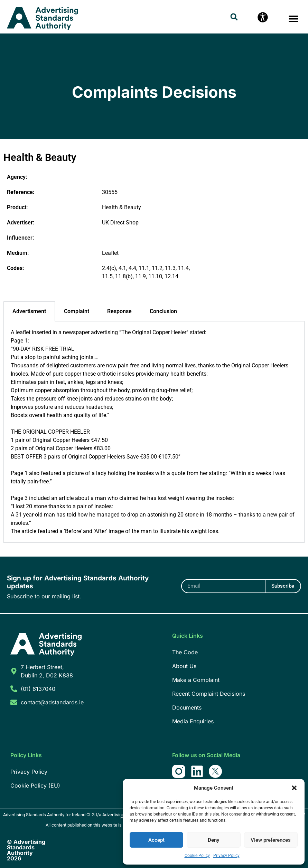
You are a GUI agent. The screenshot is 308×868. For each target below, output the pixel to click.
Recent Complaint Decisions (209, 694)
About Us (184, 666)
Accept (156, 840)
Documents (187, 707)
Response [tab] (119, 311)
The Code (185, 652)
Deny (213, 840)
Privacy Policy (226, 856)
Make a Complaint (196, 680)
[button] (294, 788)
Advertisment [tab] (29, 311)
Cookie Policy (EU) (35, 785)
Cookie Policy (197, 856)
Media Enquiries (193, 721)
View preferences (271, 840)
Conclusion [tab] (163, 311)
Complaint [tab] (77, 311)
